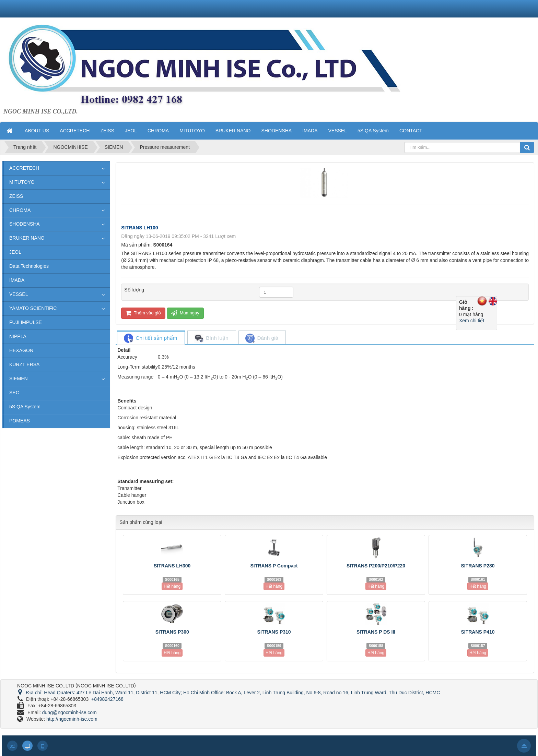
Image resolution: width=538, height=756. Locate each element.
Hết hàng (172, 586)
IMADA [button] (310, 131)
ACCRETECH (24, 168)
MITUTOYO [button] (192, 131)
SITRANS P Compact (274, 566)
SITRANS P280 (478, 566)
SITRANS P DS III (376, 632)
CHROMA (20, 210)
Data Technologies (29, 266)
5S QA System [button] (373, 131)
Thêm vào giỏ (143, 313)
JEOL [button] (131, 131)
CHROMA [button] (158, 131)
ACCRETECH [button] (75, 131)
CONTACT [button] (411, 131)
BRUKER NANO (27, 238)
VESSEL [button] (338, 131)
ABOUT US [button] (37, 131)
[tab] (151, 338)
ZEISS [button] (107, 131)
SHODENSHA (25, 224)
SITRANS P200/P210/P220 (376, 566)
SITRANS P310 (274, 632)
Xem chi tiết (472, 321)
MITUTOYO (22, 182)
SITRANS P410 (478, 632)
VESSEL (19, 294)
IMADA (17, 280)
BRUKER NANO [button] (233, 131)
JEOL (15, 252)
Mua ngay (185, 313)
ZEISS (16, 196)
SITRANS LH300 (172, 566)
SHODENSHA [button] (276, 131)
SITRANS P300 (172, 632)
